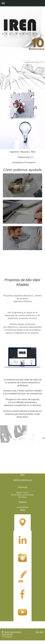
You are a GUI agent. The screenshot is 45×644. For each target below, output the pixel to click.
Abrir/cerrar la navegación (22, 3)
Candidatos (22, 238)
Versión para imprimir (11, 632)
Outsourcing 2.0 (22, 212)
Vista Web (39, 632)
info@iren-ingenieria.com (22, 480)
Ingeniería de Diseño (23, 185)
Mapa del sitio (7, 634)
